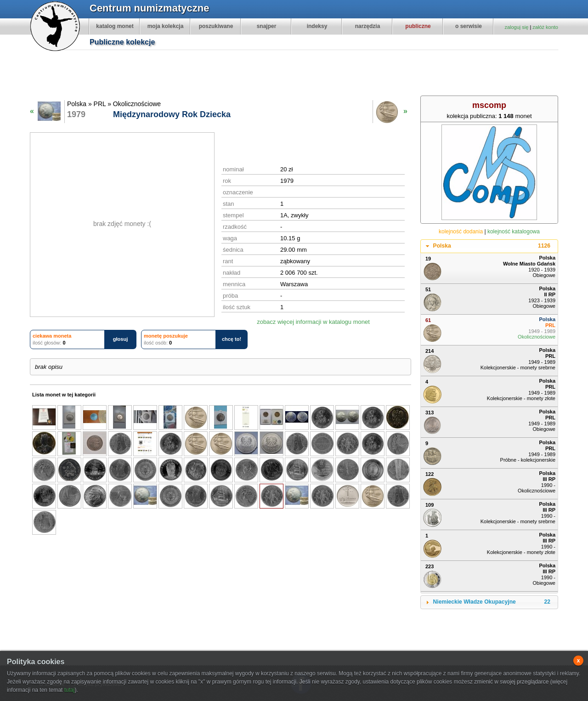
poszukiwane (216, 26)
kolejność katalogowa (514, 232)
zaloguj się (516, 27)
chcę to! (232, 339)
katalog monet (115, 26)
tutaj (70, 690)
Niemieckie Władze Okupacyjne (492, 602)
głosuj (120, 339)
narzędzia (368, 26)
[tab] (489, 246)
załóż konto (545, 27)
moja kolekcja (166, 26)
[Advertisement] (299, 74)
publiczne (418, 26)
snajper (267, 26)
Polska (492, 246)
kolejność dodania (461, 232)
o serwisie (469, 26)
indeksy (317, 26)
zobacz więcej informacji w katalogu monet (313, 322)
